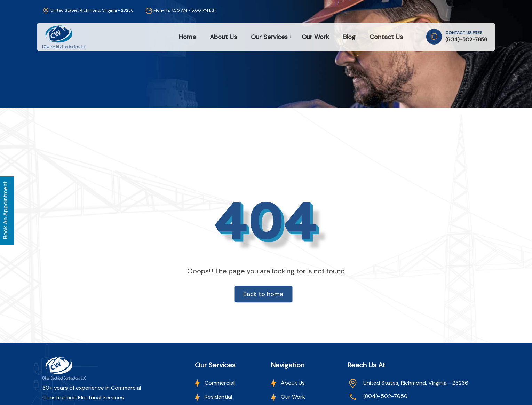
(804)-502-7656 (466, 40)
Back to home (263, 294)
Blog (349, 37)
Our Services (269, 37)
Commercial (215, 383)
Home (187, 37)
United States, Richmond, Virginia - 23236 (88, 10)
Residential (213, 397)
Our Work (315, 37)
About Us (223, 37)
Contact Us (386, 37)
